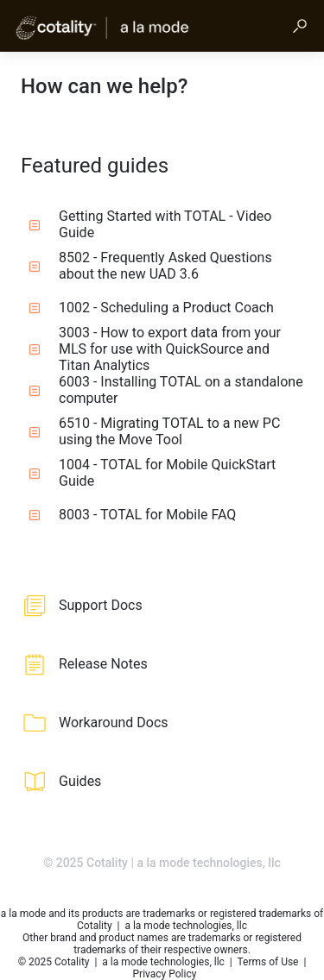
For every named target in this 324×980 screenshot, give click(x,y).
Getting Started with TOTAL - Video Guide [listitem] (150, 224)
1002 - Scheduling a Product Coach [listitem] (151, 308)
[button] (300, 26)
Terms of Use (269, 962)
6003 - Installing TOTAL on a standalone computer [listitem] (166, 390)
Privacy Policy (165, 974)
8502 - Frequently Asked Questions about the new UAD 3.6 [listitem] (150, 266)
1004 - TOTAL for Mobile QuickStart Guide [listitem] (152, 473)
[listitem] (162, 606)
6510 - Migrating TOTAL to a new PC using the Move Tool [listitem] (154, 431)
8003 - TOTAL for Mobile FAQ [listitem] (132, 515)
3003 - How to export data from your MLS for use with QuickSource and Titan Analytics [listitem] (155, 349)
